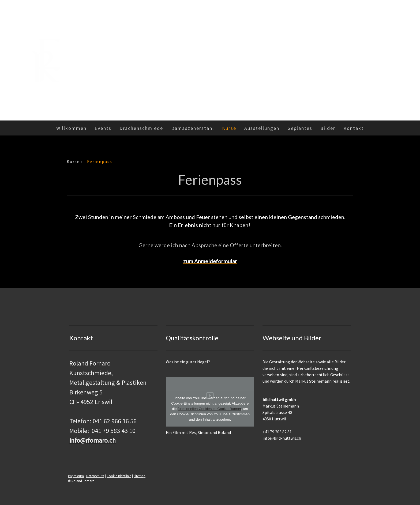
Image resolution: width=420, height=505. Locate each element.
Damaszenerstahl (193, 128)
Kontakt (354, 128)
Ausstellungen (262, 128)
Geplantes (300, 128)
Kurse (229, 128)
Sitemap (140, 476)
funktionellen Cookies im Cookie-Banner (209, 409)
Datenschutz (95, 476)
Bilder (328, 128)
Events (103, 128)
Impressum (76, 476)
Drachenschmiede (141, 128)
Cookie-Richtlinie (119, 476)
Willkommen (71, 128)
